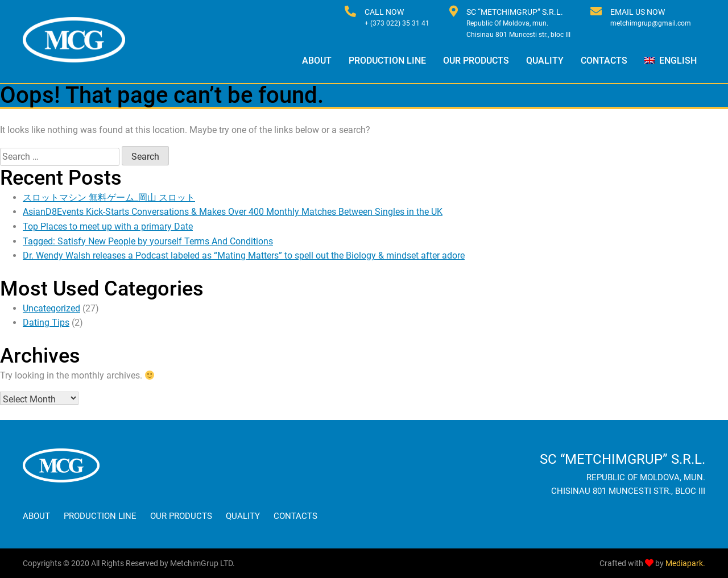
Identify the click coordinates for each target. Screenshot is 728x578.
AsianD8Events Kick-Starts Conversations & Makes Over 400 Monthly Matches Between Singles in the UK (233, 212)
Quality (545, 61)
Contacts (604, 61)
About (317, 61)
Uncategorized (51, 308)
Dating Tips (46, 323)
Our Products (476, 61)
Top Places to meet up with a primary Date (108, 226)
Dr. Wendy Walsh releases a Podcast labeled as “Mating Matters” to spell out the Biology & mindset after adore (244, 255)
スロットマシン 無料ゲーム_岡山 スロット (109, 197)
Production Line (387, 61)
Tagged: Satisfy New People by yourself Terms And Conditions (148, 241)
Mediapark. (685, 563)
